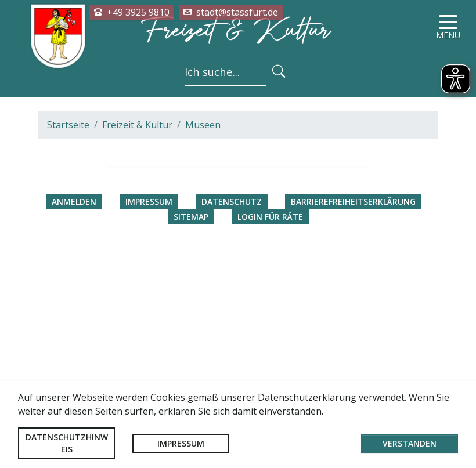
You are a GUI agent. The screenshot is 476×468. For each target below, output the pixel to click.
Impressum (181, 443)
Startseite (68, 340)
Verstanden (410, 443)
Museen (203, 340)
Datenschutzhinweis (67, 443)
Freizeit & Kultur (137, 340)
